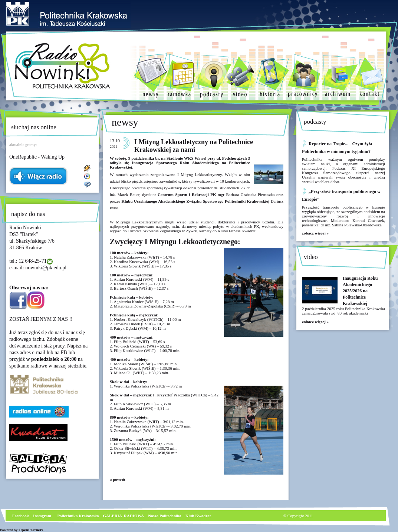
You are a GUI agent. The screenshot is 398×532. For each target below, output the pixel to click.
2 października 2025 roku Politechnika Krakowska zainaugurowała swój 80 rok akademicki (343, 311)
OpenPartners (31, 530)
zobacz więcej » (315, 233)
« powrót (118, 479)
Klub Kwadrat (198, 516)
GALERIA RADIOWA (124, 516)
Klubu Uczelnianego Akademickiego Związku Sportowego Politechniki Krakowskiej (196, 201)
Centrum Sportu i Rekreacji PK (188, 194)
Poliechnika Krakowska (78, 516)
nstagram (43, 516)
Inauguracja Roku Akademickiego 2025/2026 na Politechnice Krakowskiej (360, 291)
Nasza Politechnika (165, 516)
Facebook (20, 516)
